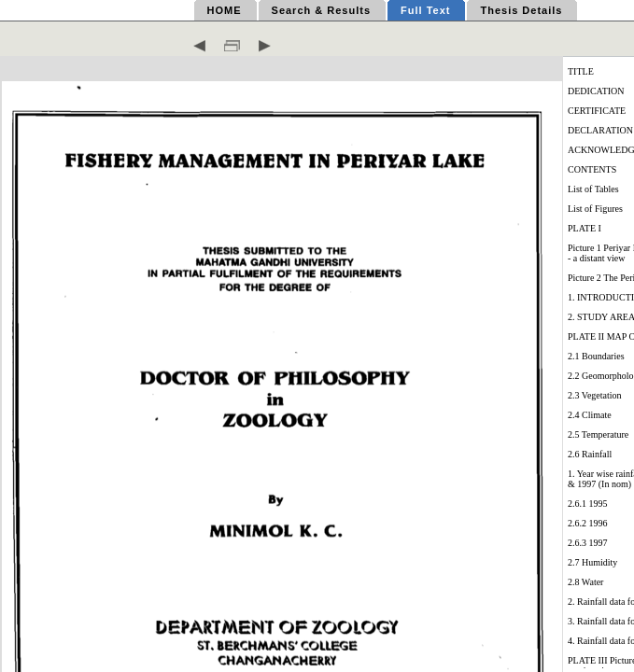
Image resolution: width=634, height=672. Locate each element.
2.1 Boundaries (596, 356)
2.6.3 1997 (588, 543)
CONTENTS (592, 169)
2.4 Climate (590, 415)
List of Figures (595, 209)
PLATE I (585, 228)
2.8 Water (585, 582)
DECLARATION (600, 130)
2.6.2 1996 (588, 523)
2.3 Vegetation (595, 395)
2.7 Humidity (592, 562)
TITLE (581, 71)
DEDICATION (596, 91)
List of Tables (593, 189)
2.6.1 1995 (588, 504)
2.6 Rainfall (590, 454)
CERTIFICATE (597, 111)
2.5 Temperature (598, 434)
